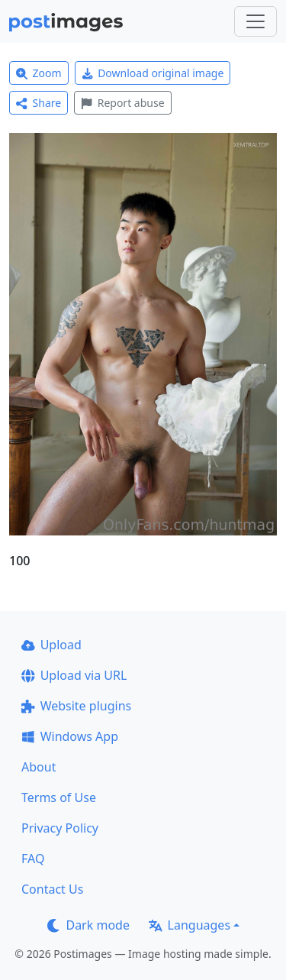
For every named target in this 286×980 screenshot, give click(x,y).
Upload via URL (74, 675)
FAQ (33, 859)
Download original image (153, 73)
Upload (51, 645)
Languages (190, 925)
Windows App (70, 736)
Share (39, 103)
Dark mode (88, 925)
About (39, 767)
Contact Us (52, 889)
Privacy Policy (60, 828)
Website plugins (76, 706)
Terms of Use (59, 797)
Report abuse (122, 103)
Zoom (39, 73)
